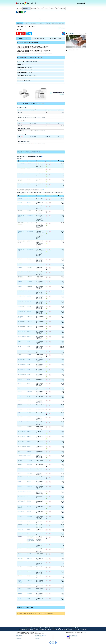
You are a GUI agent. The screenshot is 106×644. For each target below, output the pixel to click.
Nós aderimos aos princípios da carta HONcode (73, 636)
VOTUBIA (20, 576)
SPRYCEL (19, 482)
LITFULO (19, 413)
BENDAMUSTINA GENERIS (21, 232)
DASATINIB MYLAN (21, 296)
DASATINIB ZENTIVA (22, 311)
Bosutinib (29, 259)
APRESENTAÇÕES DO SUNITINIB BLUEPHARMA (30, 104)
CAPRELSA (20, 281)
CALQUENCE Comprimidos (20, 277)
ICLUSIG (19, 355)
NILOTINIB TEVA (21, 442)
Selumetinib (29, 405)
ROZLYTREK (20, 469)
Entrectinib (29, 469)
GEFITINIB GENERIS (22, 336)
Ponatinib (29, 355)
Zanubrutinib (30, 268)
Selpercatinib (30, 464)
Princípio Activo (31, 161)
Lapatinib (29, 554)
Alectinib (29, 202)
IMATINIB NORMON (22, 375)
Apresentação (40, 161)
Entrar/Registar (81, 4)
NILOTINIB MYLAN (21, 436)
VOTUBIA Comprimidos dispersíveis (20, 582)
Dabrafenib (29, 521)
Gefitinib (29, 331)
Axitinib (28, 383)
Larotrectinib (30, 567)
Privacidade (37, 638)
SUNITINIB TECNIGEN (20, 180)
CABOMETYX (20, 272)
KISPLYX (19, 396)
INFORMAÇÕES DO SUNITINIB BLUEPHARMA (30, 57)
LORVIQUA (20, 417)
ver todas (83, 34)
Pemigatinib (29, 460)
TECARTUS (20, 537)
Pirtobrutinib (30, 392)
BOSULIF (19, 259)
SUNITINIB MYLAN (21, 169)
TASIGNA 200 (20, 533)
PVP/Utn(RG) (61, 161)
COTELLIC (20, 286)
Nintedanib (29, 452)
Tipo (46, 161)
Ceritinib (29, 598)
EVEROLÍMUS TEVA (21, 326)
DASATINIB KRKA (21, 291)
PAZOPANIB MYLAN (22, 455)
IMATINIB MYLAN (21, 369)
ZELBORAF (20, 593)
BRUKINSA (20, 268)
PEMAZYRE (20, 460)
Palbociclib (29, 351)
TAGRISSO (20, 525)
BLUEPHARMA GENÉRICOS (31, 75)
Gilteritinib (29, 589)
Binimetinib (29, 427)
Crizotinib (29, 585)
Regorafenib (29, 486)
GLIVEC (19, 346)
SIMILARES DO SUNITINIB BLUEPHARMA (29, 152)
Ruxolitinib (29, 388)
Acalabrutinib (30, 277)
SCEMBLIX (20, 477)
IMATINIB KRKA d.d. (22, 364)
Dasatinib (29, 291)
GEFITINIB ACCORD (22, 331)
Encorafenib (29, 264)
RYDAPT (19, 473)
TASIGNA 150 (20, 530)
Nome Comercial (22, 161)
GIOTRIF (19, 341)
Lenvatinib (29, 396)
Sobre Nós (18, 637)
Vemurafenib (30, 593)
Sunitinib (30, 67)
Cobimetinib (29, 286)
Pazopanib (29, 455)
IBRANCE (20, 351)
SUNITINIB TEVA (21, 184)
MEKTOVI (20, 427)
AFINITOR (20, 199)
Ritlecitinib (29, 413)
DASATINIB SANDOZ (22, 301)
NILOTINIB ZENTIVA (22, 447)
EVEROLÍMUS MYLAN (20, 317)
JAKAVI (19, 388)
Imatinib (29, 346)
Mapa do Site (19, 635)
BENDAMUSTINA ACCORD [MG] (21, 223)
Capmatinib (29, 516)
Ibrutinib (29, 380)
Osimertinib (29, 525)
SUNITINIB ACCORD (22, 164)
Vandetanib (29, 281)
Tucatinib (29, 549)
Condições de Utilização (40, 635)
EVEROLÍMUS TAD (21, 321)
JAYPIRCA (20, 392)
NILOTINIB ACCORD (22, 431)
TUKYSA (19, 549)
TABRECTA (20, 516)
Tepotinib (29, 544)
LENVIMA (20, 409)
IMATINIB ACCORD (21, 359)
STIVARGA (20, 486)
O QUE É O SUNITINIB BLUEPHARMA (28, 42)
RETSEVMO (20, 464)
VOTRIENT (20, 571)
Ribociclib (29, 400)
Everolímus (29, 199)
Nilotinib (29, 431)
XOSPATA (20, 589)
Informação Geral (23, 39)
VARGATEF (20, 558)
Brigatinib (29, 206)
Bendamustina (30, 216)
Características (53, 161)
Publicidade (19, 638)
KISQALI (19, 400)
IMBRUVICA (20, 380)
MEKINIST (20, 422)
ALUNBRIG (20, 206)
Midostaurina (30, 473)
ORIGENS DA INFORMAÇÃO (25, 607)
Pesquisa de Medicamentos (56, 39)
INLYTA (19, 383)
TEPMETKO (20, 544)
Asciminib (29, 477)
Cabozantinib (30, 272)
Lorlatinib (29, 417)
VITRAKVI (20, 567)
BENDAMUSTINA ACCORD (21, 216)
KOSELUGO (20, 405)
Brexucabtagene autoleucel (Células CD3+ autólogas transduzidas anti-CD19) (31, 539)
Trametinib (29, 422)
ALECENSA (20, 202)
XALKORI (20, 585)
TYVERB (19, 554)
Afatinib (29, 341)
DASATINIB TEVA (21, 306)
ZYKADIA (19, 598)
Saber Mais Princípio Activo (38, 39)
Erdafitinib (29, 211)
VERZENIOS (20, 562)
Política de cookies (39, 637)
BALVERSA (20, 211)
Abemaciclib (29, 562)
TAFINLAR (20, 521)
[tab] (41, 42)
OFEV (19, 452)
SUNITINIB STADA (21, 174)
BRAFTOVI (20, 264)
